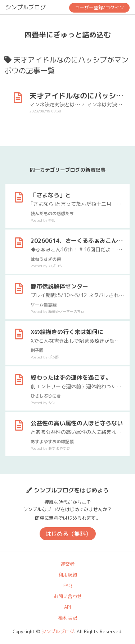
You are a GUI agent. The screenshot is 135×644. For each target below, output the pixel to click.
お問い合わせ (68, 596)
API (67, 607)
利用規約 (68, 575)
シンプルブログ (26, 7)
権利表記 (68, 618)
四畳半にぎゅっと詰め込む (68, 34)
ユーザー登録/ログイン (99, 8)
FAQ (68, 585)
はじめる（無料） (68, 534)
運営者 (67, 564)
